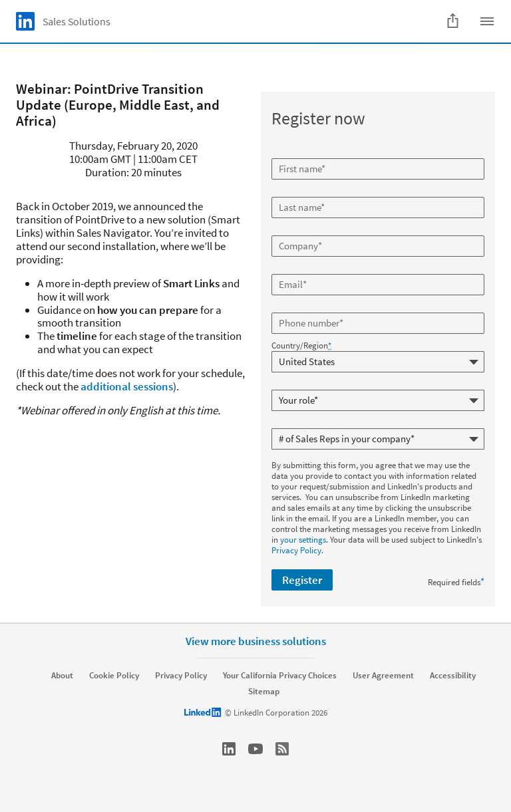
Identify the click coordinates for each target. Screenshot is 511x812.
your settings (303, 540)
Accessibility (453, 676)
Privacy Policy (296, 550)
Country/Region (301, 346)
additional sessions (127, 386)
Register (302, 580)
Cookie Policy (114, 676)
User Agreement (383, 676)
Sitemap (264, 692)
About (62, 676)
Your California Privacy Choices (280, 676)
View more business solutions (256, 641)
